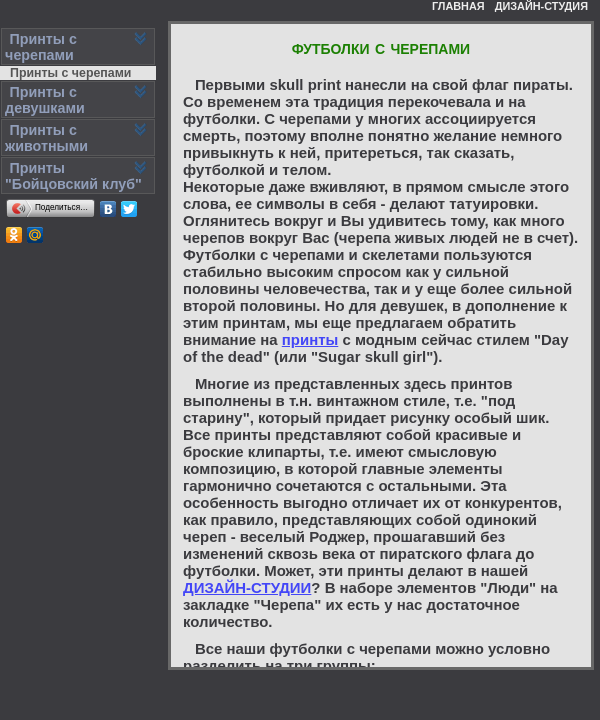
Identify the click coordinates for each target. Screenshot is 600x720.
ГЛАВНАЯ (458, 6)
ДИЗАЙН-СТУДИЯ (541, 6)
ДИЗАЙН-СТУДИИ (247, 587)
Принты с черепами (70, 73)
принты (310, 339)
